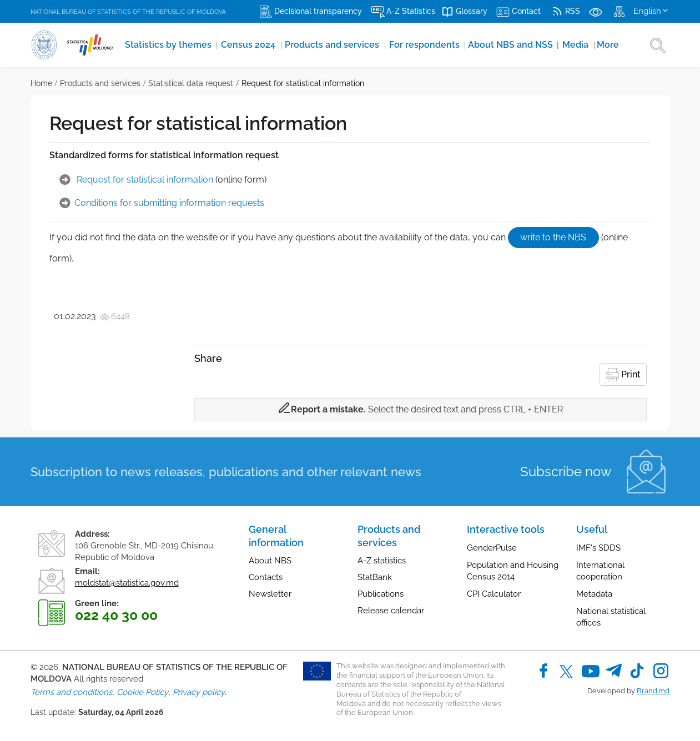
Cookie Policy (142, 690)
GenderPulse (492, 547)
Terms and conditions (71, 690)
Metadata (594, 593)
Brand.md (653, 690)
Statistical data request (191, 83)
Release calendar (391, 609)
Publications (381, 593)
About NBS (270, 559)
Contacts (266, 576)
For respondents (387, 45)
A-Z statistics (382, 559)
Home (41, 83)
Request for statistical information (303, 83)
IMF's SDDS (598, 547)
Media (522, 45)
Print (623, 374)
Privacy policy (199, 690)
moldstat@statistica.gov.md (127, 582)
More (552, 45)
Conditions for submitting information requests (169, 203)
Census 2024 (231, 45)
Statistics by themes (160, 45)
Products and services (306, 45)
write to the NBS (553, 237)
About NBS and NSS (465, 45)
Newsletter (270, 593)
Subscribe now (566, 470)
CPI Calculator (494, 593)
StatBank (375, 576)
